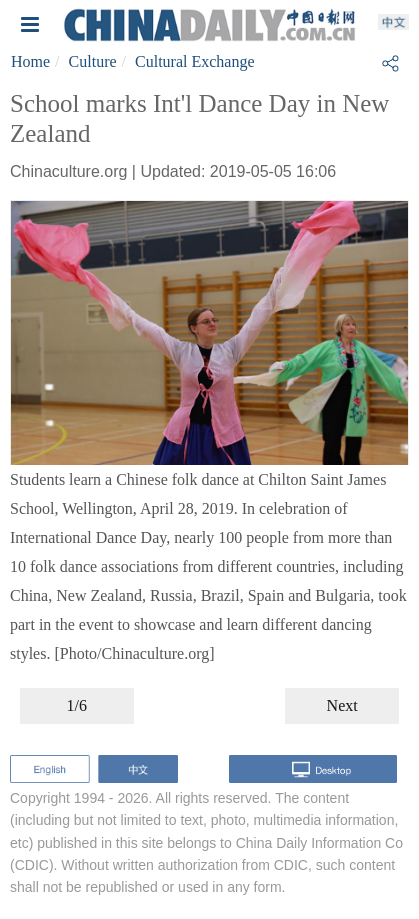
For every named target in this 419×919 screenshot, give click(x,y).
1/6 (77, 705)
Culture (93, 61)
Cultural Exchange (195, 61)
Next (342, 705)
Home (30, 61)
